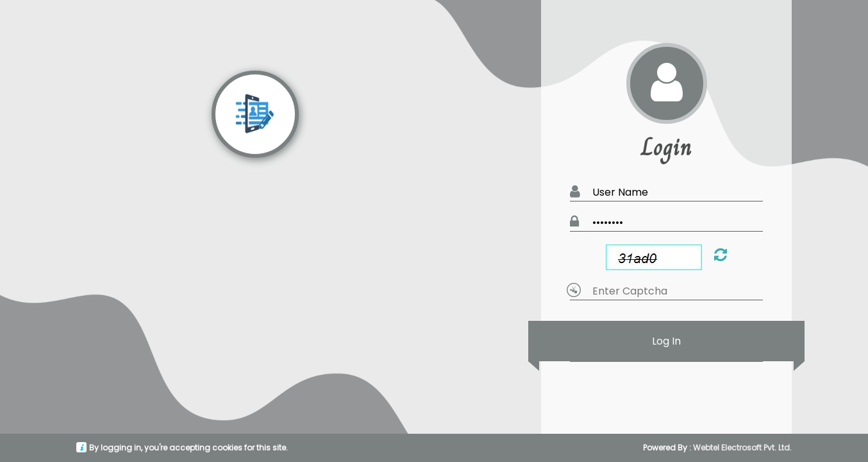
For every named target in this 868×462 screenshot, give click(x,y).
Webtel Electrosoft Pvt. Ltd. (742, 448)
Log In (666, 341)
